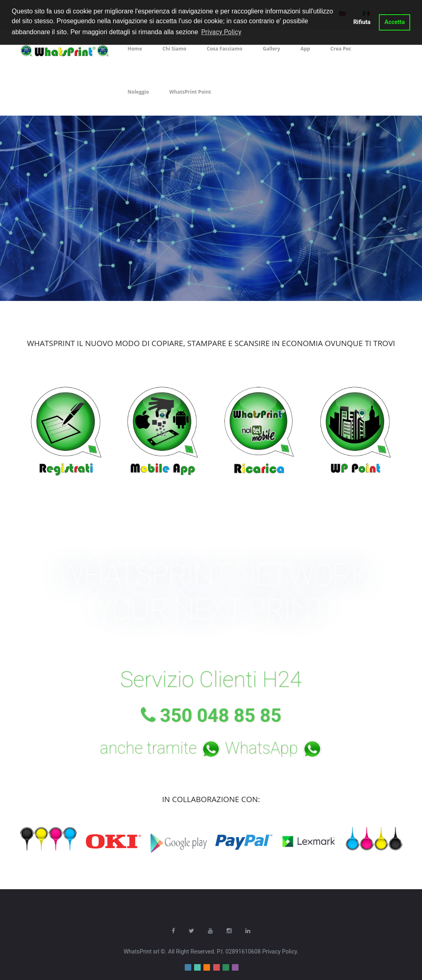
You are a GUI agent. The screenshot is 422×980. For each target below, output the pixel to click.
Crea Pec (341, 49)
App (305, 49)
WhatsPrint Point (190, 92)
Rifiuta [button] (362, 22)
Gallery (272, 49)
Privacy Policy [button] (221, 32)
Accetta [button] (395, 22)
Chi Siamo (174, 49)
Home (135, 49)
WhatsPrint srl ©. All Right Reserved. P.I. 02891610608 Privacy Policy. (211, 951)
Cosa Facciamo (225, 49)
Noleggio (139, 92)
